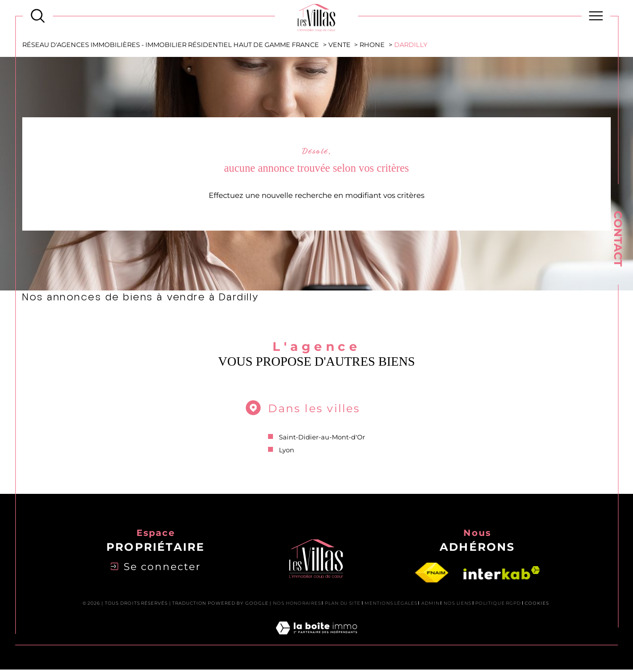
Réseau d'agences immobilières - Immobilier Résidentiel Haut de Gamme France (171, 45)
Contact (618, 239)
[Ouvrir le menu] (596, 16)
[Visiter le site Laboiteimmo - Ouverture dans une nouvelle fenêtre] (316, 642)
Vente (339, 45)
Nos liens (457, 605)
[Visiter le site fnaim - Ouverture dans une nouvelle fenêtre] (432, 576)
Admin (430, 605)
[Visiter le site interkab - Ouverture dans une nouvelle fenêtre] (502, 576)
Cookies (537, 606)
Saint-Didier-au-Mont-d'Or (322, 438)
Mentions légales (391, 605)
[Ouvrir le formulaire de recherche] (38, 16)
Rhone (373, 45)
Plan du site (343, 605)
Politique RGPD (498, 605)
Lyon (287, 452)
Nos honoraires (297, 605)
